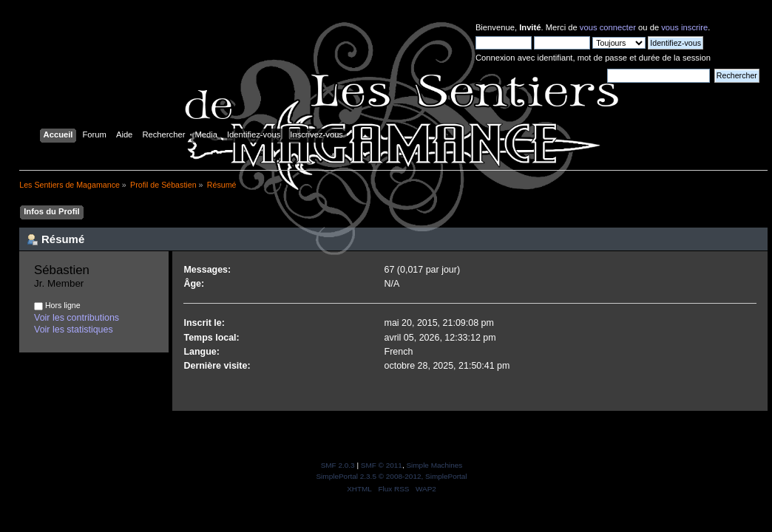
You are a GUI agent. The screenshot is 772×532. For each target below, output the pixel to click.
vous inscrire (684, 27)
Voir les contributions (77, 318)
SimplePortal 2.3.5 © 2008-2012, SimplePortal (391, 476)
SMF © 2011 (382, 465)
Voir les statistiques (74, 330)
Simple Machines (434, 465)
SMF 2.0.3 (338, 465)
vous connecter (608, 27)
